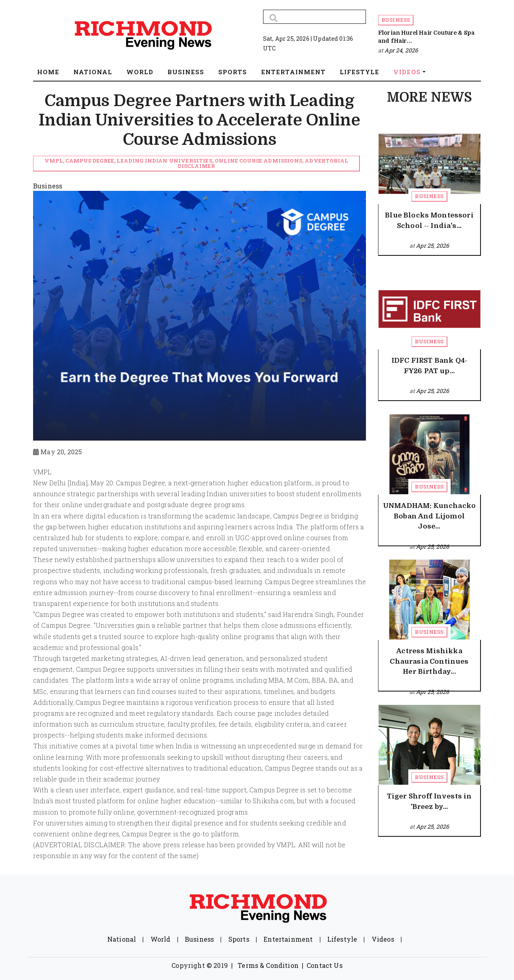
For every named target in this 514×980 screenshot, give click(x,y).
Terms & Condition (268, 965)
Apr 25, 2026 (433, 246)
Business (396, 20)
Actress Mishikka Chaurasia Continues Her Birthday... (429, 661)
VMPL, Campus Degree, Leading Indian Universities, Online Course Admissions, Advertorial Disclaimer (196, 163)
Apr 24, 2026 (401, 50)
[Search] (314, 17)
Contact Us (325, 965)
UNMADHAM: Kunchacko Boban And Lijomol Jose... (429, 516)
